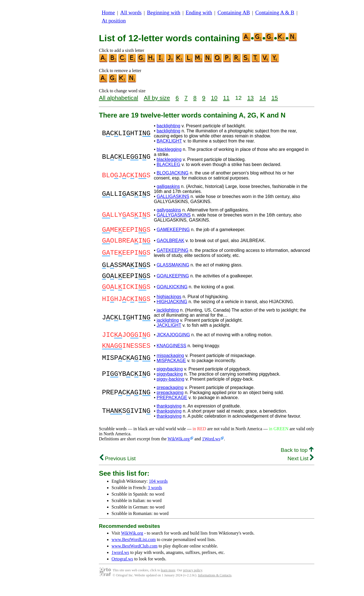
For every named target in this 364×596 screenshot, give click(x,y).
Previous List (118, 470)
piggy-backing (171, 391)
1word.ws (120, 564)
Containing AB (234, 12)
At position (114, 21)
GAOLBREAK (171, 243)
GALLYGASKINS (174, 215)
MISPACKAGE (171, 372)
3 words (155, 499)
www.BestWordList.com (134, 551)
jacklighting (168, 318)
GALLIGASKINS (173, 196)
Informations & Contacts (215, 587)
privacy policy (193, 582)
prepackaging (170, 399)
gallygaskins (169, 210)
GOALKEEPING (173, 282)
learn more (168, 582)
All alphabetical (119, 98)
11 (226, 98)
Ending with (199, 12)
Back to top (297, 462)
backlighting (169, 126)
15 (275, 98)
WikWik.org (179, 451)
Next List (301, 470)
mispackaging (170, 367)
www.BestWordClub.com (135, 558)
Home (108, 12)
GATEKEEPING (173, 254)
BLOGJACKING (173, 173)
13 (250, 98)
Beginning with (164, 12)
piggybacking (170, 381)
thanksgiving (169, 418)
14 (262, 98)
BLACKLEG (168, 164)
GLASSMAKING (173, 269)
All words (131, 12)
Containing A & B (275, 12)
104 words (158, 493)
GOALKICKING (172, 294)
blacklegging (169, 149)
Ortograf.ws (122, 571)
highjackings (169, 305)
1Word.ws (211, 451)
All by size (157, 98)
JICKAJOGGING (173, 344)
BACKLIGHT (169, 141)
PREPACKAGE (172, 409)
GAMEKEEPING (173, 230)
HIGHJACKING (172, 310)
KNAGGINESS (171, 357)
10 (214, 98)
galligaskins (168, 186)
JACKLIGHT (169, 334)
